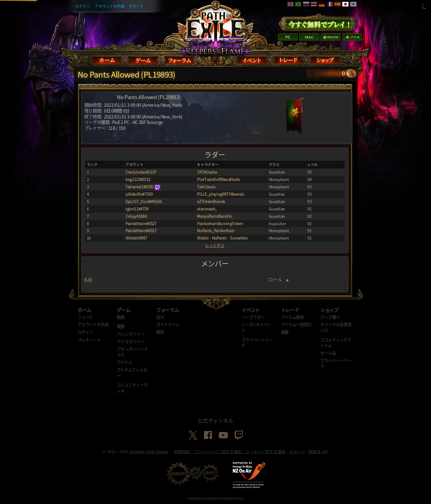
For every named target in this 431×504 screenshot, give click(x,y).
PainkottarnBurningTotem (220, 223)
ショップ (329, 310)
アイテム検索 (292, 317)
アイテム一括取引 (296, 324)
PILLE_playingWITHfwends (221, 194)
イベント (250, 310)
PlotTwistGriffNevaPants (218, 179)
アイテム (125, 362)
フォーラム (167, 310)
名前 (88, 280)
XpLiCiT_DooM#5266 (143, 201)
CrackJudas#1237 (141, 172)
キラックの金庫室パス (336, 327)
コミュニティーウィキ (132, 388)
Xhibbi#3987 (136, 238)
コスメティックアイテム (336, 342)
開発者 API (318, 452)
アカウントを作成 (110, 6)
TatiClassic (206, 187)
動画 (121, 317)
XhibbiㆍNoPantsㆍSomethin (222, 238)
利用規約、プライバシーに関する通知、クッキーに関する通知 (230, 452)
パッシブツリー (131, 334)
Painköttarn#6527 (141, 223)
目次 (160, 317)
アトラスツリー (131, 341)
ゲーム (124, 310)
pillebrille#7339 (139, 194)
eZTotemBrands (211, 201)
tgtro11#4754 (137, 209)
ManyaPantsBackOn (214, 216)
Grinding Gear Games (149, 452)
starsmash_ (207, 209)
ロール (276, 279)
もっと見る (215, 246)
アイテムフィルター (132, 373)
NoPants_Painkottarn (216, 231)
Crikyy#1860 (136, 216)
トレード (290, 310)
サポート (136, 6)
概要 (121, 326)
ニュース (85, 317)
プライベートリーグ (257, 342)
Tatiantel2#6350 (139, 187)
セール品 (328, 353)
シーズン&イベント (256, 327)
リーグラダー (253, 317)
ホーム (84, 310)
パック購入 (330, 317)
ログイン (83, 6)
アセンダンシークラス (132, 352)
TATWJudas (207, 172)
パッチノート (89, 340)
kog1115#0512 (138, 179)
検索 (160, 332)
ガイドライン (168, 324)
